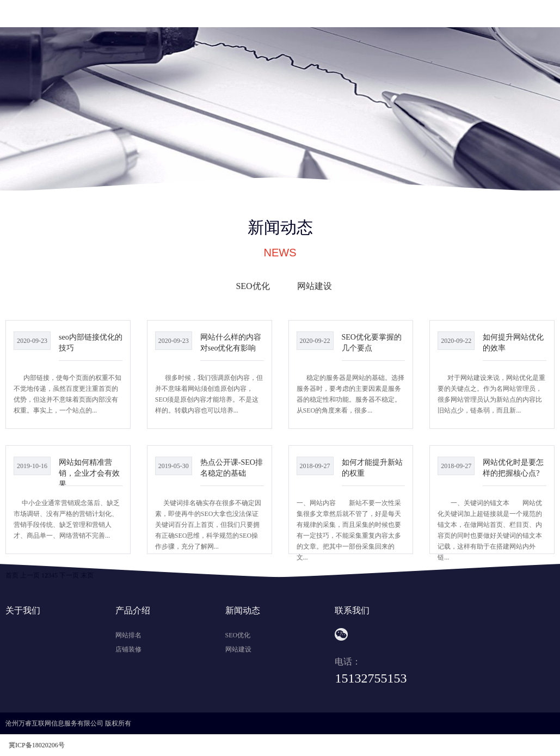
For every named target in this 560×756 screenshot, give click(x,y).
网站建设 (315, 286)
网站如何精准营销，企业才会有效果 (89, 473)
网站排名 (128, 635)
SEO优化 (253, 286)
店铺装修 (128, 649)
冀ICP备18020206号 (37, 745)
